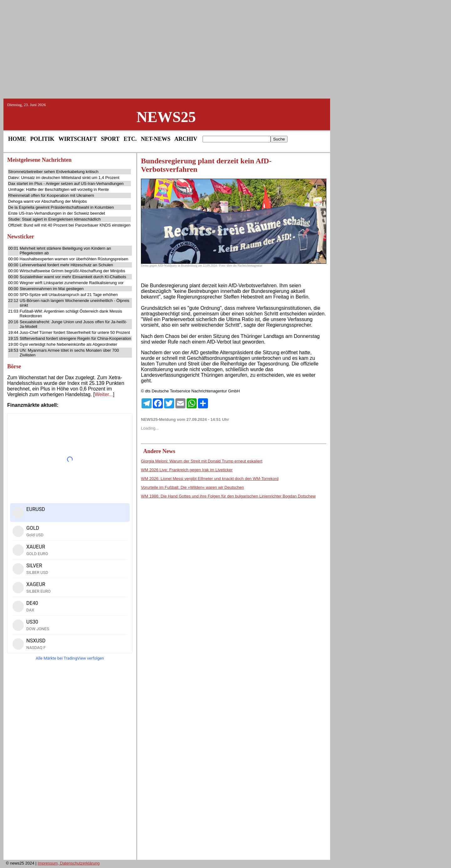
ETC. (130, 139)
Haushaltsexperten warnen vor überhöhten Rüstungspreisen (74, 259)
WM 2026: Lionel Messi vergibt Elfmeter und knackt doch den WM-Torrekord (210, 479)
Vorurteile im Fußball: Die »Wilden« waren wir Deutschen (192, 487)
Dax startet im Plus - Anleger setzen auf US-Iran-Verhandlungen (66, 184)
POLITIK (42, 139)
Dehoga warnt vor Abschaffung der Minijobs (47, 201)
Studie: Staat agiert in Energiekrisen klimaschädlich (54, 219)
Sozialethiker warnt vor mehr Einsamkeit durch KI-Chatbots (73, 277)
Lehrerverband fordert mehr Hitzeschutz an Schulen (66, 265)
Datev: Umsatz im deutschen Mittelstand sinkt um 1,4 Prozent (64, 178)
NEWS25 (166, 117)
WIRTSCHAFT (78, 139)
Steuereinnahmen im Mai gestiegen (52, 289)
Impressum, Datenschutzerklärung (69, 863)
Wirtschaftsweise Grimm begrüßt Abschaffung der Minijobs (73, 271)
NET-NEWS (156, 139)
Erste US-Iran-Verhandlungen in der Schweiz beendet (57, 213)
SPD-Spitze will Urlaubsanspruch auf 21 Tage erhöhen (69, 295)
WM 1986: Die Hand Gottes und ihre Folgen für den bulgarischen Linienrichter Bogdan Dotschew (228, 496)
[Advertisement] (225, 49)
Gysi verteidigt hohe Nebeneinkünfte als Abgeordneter (68, 344)
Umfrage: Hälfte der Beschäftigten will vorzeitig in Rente (59, 189)
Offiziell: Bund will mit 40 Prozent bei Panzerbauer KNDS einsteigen (69, 225)
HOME (17, 139)
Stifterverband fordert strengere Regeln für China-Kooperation (75, 338)
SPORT (110, 139)
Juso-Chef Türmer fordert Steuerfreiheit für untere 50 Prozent (75, 332)
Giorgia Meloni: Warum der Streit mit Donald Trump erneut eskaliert (202, 461)
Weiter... (104, 394)
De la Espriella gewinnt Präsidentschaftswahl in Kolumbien (61, 207)
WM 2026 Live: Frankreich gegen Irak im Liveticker (187, 470)
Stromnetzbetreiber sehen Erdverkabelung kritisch (53, 172)
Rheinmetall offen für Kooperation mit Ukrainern (51, 195)
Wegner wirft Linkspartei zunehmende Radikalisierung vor (72, 283)
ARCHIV (186, 139)
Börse (14, 366)
